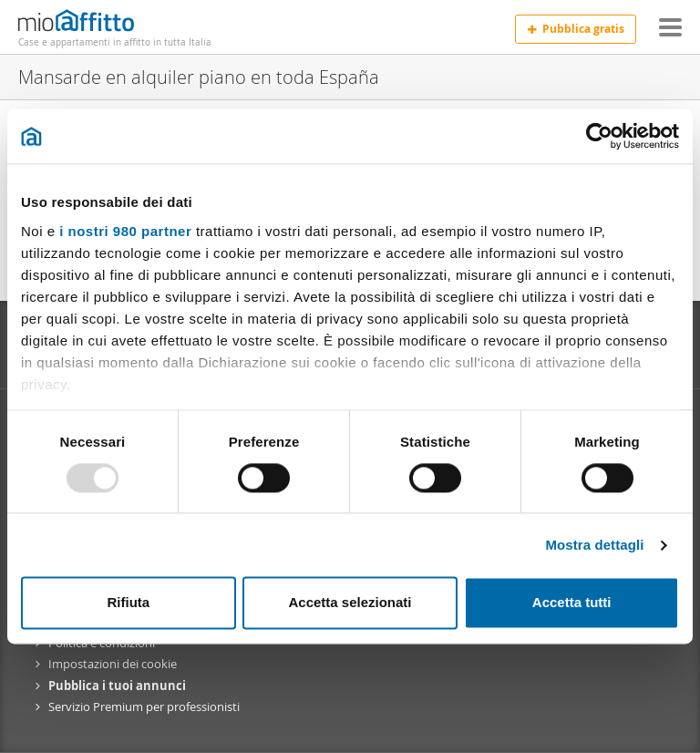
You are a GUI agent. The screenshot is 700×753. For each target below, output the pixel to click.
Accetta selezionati (350, 603)
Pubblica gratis (576, 29)
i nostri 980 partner (125, 231)
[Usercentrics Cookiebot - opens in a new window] (599, 136)
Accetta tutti (572, 603)
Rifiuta (128, 603)
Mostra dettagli (594, 545)
